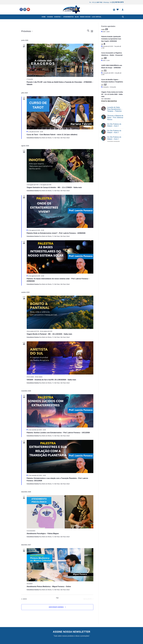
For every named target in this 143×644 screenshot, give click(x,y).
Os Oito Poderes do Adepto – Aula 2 (114, 138)
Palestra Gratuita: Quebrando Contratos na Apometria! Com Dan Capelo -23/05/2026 (111, 39)
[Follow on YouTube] (28, 10)
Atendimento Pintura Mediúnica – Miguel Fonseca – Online (49, 587)
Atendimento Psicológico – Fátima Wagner (43, 534)
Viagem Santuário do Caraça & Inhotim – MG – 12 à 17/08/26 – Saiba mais (54, 187)
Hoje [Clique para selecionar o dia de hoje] (57, 598)
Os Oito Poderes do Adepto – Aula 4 (114, 125)
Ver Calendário (106, 99)
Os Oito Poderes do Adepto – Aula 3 (114, 132)
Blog (77, 17)
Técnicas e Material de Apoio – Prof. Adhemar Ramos (115, 118)
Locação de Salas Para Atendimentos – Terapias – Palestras (115, 109)
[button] (114, 10)
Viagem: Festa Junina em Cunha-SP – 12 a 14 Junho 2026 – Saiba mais (112, 94)
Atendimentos (68, 17)
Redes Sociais (85, 17)
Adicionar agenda (56, 607)
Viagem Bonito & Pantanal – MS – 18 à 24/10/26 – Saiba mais (49, 334)
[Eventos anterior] (24, 599)
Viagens (50, 17)
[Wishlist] (118, 10)
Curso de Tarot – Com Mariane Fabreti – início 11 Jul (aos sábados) (52, 135)
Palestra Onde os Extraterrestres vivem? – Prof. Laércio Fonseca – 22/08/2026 (56, 233)
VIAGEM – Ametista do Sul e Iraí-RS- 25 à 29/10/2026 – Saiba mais (51, 380)
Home (44, 17)
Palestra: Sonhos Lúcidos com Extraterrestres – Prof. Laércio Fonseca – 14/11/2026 (58, 433)
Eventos (58, 17)
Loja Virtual (97, 17)
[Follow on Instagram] (25, 10)
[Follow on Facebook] (21, 10)
